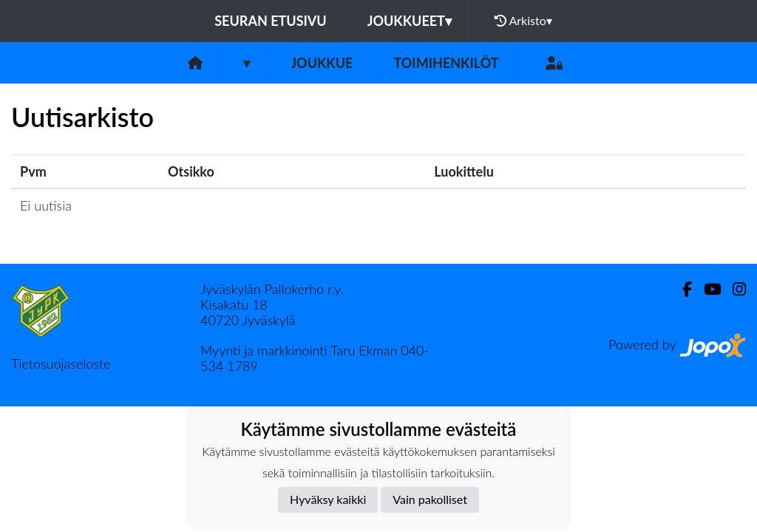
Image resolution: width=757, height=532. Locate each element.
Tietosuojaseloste (61, 364)
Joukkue (322, 63)
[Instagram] (733, 289)
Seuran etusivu (271, 21)
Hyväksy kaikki (328, 499)
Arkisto (523, 21)
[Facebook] (681, 289)
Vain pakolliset (430, 499)
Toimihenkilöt (446, 63)
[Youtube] (706, 289)
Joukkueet (410, 21)
